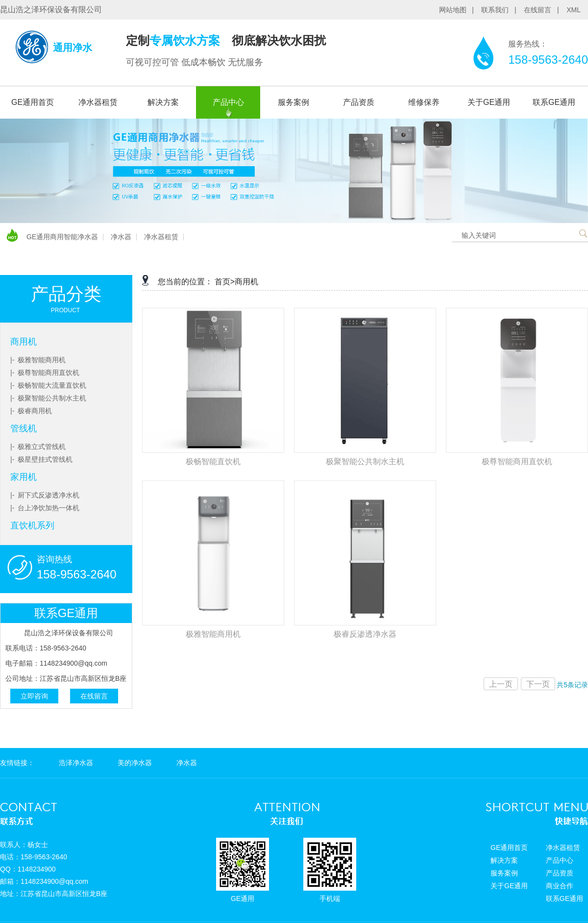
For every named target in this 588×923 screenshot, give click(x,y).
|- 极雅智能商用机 (38, 360)
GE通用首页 (33, 102)
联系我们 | (502, 10)
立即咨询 (34, 696)
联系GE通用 (554, 102)
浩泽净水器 (76, 763)
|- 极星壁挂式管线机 (41, 459)
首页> (225, 282)
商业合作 (560, 886)
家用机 (24, 477)
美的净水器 (135, 763)
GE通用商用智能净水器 (62, 237)
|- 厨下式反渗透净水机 (45, 495)
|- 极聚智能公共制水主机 (48, 398)
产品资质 (359, 102)
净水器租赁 (98, 102)
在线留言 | (544, 10)
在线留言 (94, 696)
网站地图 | (459, 10)
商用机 (24, 342)
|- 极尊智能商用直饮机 (45, 373)
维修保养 (424, 102)
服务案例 (294, 102)
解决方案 (163, 102)
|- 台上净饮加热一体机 (45, 508)
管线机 (24, 428)
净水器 (121, 237)
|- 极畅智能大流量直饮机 (48, 385)
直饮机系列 (32, 525)
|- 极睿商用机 (31, 411)
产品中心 (228, 102)
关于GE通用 (489, 102)
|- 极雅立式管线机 (38, 447)
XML (574, 10)
